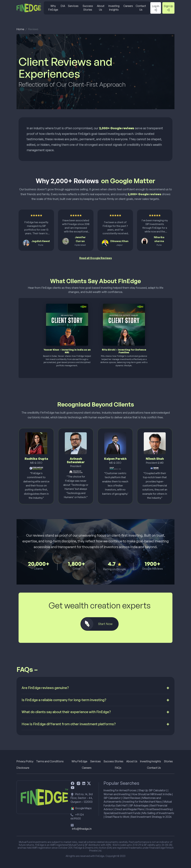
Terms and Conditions (50, 761)
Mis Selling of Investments (158, 813)
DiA (63, 6)
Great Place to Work (117, 817)
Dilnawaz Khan (119, 241)
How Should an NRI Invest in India (152, 794)
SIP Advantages (139, 805)
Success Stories (88, 8)
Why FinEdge (53, 8)
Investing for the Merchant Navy (143, 802)
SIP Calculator (112, 798)
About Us (101, 8)
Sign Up (168, 8)
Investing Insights (114, 8)
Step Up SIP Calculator (152, 790)
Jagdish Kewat (41, 241)
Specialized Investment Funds (122, 813)
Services (73, 6)
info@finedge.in (82, 829)
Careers (128, 6)
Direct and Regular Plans (129, 809)
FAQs (118, 768)
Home (20, 29)
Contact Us (141, 8)
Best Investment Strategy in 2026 (151, 817)
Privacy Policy (25, 761)
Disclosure (23, 768)
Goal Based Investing (159, 809)
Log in (156, 8)
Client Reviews (131, 798)
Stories (168, 761)
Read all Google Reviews (96, 258)
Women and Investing (117, 794)
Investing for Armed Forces (120, 790)
